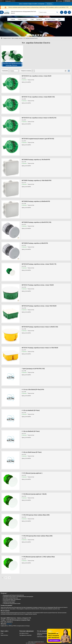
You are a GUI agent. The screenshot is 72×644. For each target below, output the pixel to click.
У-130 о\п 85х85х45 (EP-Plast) (31, 431)
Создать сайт (8, 1)
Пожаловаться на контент (41, 643)
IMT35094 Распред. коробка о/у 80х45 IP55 (35, 243)
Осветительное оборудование (44, 637)
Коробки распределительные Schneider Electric (13, 64)
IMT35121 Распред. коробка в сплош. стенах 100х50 (38, 285)
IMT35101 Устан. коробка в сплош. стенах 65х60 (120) (38, 97)
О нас (32, 19)
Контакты (49, 4)
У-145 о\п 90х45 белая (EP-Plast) (32, 452)
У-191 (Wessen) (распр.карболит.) (32, 473)
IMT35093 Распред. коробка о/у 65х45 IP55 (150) (36, 222)
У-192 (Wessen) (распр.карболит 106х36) (34, 494)
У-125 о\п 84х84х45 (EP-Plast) (31, 410)
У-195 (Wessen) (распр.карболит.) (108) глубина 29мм (38, 557)
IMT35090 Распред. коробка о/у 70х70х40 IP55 (36, 160)
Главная (13, 19)
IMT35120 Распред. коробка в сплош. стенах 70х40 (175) (39, 264)
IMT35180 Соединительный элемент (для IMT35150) (38, 139)
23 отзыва (60, 1)
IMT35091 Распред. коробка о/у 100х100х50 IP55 (37, 180)
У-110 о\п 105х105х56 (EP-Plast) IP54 (33, 389)
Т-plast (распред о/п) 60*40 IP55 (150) (33, 369)
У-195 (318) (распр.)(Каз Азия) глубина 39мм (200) (37, 536)
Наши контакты (4, 635)
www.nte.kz (9, 624)
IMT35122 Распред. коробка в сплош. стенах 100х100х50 (39, 306)
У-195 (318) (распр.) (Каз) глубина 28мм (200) (36, 515)
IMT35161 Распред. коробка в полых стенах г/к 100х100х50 (40, 348)
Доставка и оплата (50, 19)
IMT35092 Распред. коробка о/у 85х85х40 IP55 (36, 201)
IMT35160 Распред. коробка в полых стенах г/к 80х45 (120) (40, 327)
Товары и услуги (22, 19)
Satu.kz (42, 642)
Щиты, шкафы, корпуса (17, 38)
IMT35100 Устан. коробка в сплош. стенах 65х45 (36, 76)
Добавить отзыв (69, 12)
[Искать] (57, 12)
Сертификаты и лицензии (25, 635)
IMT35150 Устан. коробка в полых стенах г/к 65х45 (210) (39, 118)
